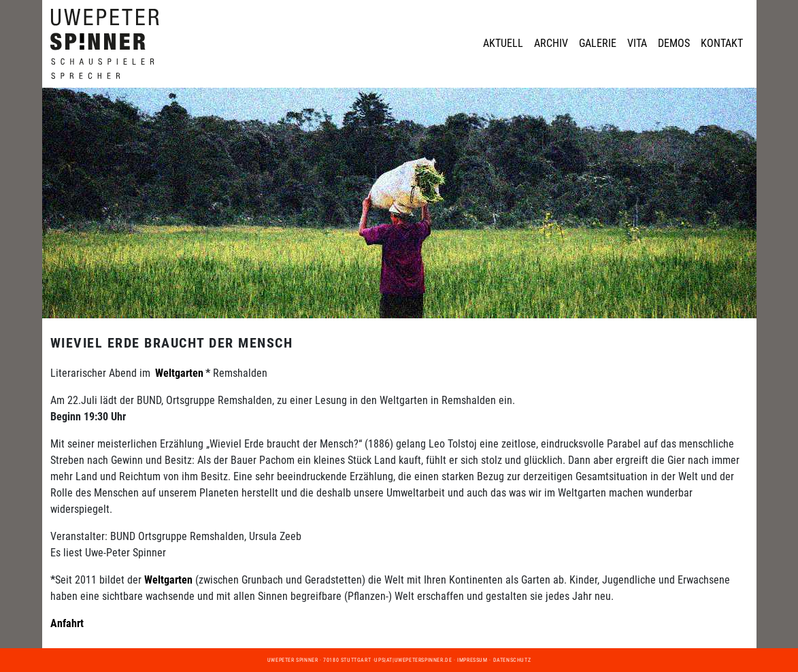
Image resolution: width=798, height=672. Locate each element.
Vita (637, 43)
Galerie (598, 43)
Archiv (551, 43)
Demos (674, 43)
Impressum (472, 660)
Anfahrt (67, 623)
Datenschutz (512, 660)
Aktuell (503, 43)
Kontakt (722, 43)
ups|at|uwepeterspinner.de (413, 660)
